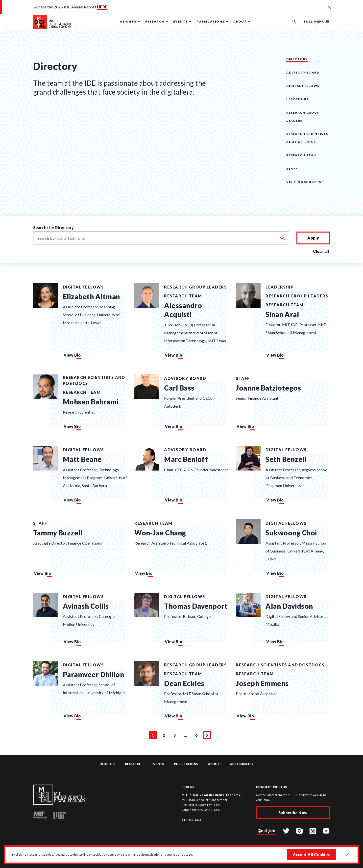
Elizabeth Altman (91, 296)
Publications (186, 764)
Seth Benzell (286, 459)
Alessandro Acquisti (183, 310)
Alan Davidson (289, 606)
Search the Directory (54, 227)
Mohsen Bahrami (91, 402)
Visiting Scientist (305, 182)
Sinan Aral (282, 314)
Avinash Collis (86, 606)
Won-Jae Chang (160, 533)
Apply (313, 238)
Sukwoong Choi (291, 533)
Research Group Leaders (195, 287)
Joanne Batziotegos (268, 388)
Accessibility (242, 764)
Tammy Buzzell (58, 533)
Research (133, 764)
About (214, 764)
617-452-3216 (192, 820)
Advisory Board (303, 72)
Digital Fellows (303, 86)
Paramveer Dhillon (94, 674)
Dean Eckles (184, 683)
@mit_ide (266, 830)
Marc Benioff (186, 459)
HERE (102, 7)
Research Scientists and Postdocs (94, 380)
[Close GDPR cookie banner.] (347, 855)
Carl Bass (179, 388)
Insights (107, 764)
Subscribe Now (293, 813)
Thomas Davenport (196, 606)
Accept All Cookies (311, 855)
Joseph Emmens (262, 683)
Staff (292, 169)
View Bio (72, 355)
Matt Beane (82, 459)
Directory (297, 59)
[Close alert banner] (329, 7)
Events (158, 764)
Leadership (298, 99)
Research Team (302, 155)
